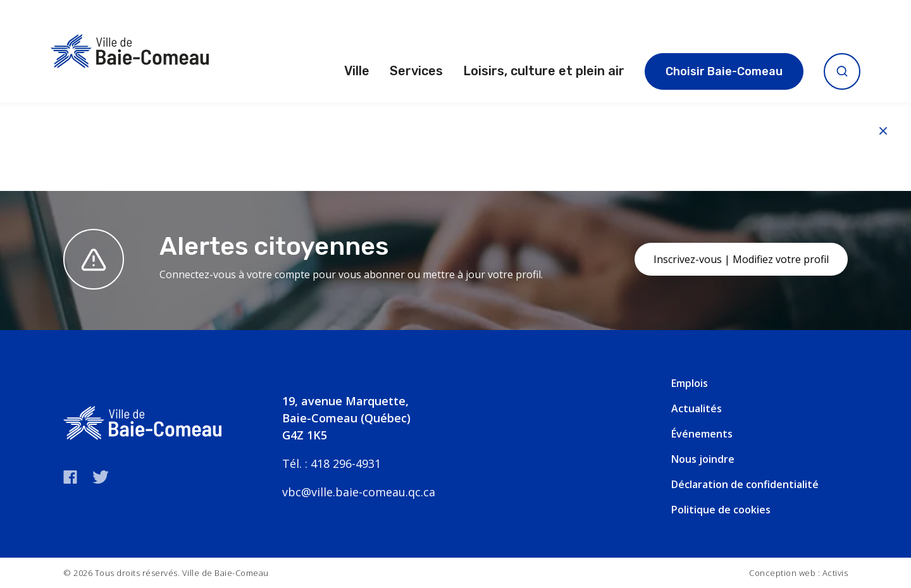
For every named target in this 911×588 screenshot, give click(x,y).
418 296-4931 (346, 463)
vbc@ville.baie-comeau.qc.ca (359, 492)
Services (416, 71)
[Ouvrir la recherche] (842, 71)
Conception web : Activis (798, 573)
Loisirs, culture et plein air (544, 71)
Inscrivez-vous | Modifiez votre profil (741, 259)
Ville (357, 71)
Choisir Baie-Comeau (724, 71)
